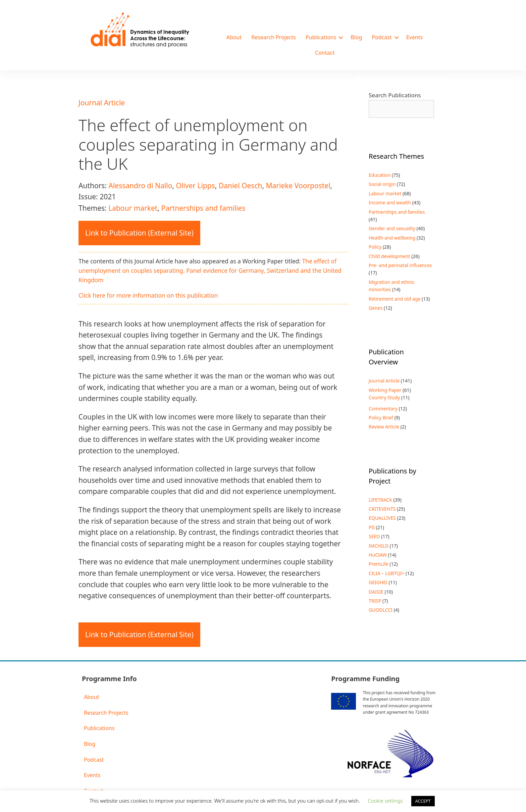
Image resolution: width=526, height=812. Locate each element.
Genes (376, 308)
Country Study (384, 397)
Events (414, 37)
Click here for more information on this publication (148, 295)
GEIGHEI (378, 582)
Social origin (382, 184)
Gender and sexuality (392, 228)
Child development (389, 256)
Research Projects (274, 37)
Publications (321, 37)
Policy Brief (381, 418)
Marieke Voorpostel (298, 186)
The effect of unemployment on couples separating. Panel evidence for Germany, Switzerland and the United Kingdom (210, 270)
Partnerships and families (203, 208)
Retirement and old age (394, 299)
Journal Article (102, 103)
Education (380, 175)
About (234, 37)
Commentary (383, 409)
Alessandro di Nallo (140, 186)
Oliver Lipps (196, 186)
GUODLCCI (381, 610)
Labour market (133, 208)
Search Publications (395, 95)
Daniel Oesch (241, 186)
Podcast (382, 37)
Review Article (384, 427)
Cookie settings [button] (385, 801)
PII (372, 527)
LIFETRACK (380, 500)
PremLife (379, 564)
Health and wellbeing (392, 238)
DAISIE (376, 592)
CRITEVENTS (382, 509)
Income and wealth (390, 202)
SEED (374, 536)
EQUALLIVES (382, 518)
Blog (356, 37)
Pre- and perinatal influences (400, 265)
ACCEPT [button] (423, 801)
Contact (325, 53)
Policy (375, 247)
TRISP (375, 601)
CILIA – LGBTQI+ (386, 573)
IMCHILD (379, 546)
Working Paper (385, 390)
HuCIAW (378, 555)
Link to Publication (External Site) (139, 233)
